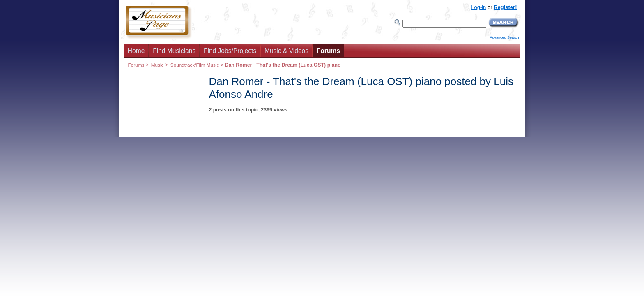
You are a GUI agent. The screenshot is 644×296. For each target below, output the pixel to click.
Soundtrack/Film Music (195, 65)
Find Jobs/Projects (230, 51)
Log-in (478, 7)
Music (158, 65)
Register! (505, 7)
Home (136, 51)
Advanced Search (504, 37)
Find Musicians (174, 51)
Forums (328, 51)
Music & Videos (286, 51)
